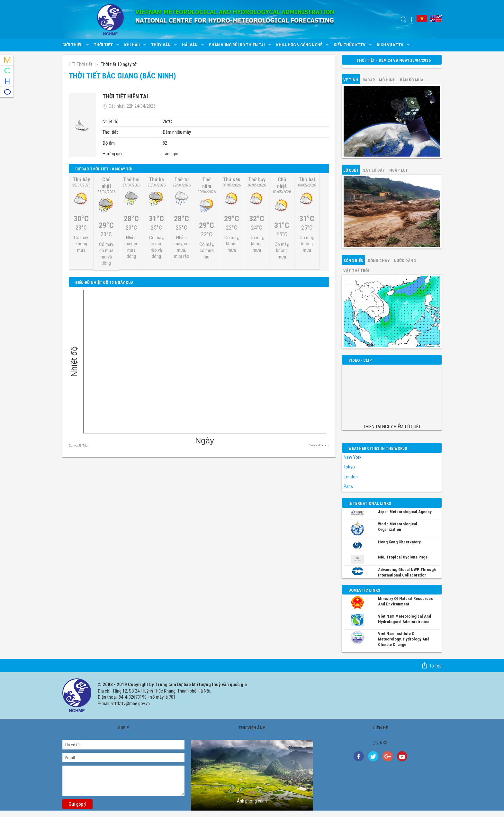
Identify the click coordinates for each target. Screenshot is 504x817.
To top (432, 666)
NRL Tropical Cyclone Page (403, 557)
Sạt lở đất (374, 170)
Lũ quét (351, 170)
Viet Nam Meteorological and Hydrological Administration (405, 619)
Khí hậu (136, 45)
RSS (380, 743)
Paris (348, 486)
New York (353, 457)
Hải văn (194, 45)
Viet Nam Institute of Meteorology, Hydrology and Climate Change (404, 639)
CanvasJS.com (319, 445)
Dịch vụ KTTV (394, 45)
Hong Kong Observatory (399, 542)
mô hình (387, 80)
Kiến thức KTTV (354, 45)
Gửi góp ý (77, 804)
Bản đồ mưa (412, 80)
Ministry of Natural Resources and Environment (405, 601)
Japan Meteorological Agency (405, 512)
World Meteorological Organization (398, 527)
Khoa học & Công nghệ (303, 45)
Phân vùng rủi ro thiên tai (241, 45)
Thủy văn (165, 45)
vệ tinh (351, 80)
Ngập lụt (399, 170)
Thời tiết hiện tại (125, 96)
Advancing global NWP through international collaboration (407, 572)
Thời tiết (107, 45)
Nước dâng (405, 261)
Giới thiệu (76, 45)
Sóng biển (353, 261)
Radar (369, 80)
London (351, 477)
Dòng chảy (379, 261)
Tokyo (349, 467)
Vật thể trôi (356, 271)
